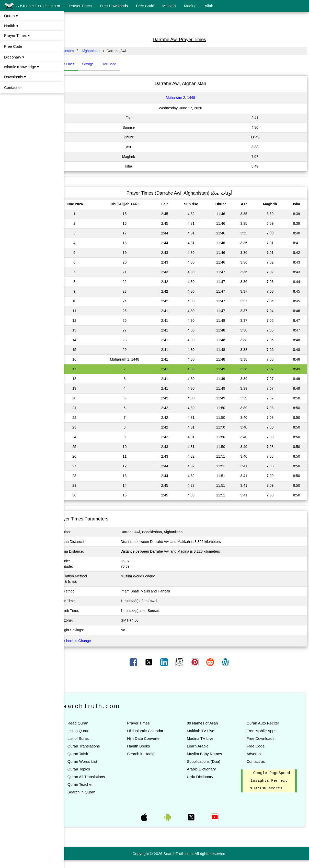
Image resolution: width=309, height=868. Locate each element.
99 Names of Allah (209, 723)
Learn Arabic (204, 746)
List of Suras (92, 738)
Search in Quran (95, 792)
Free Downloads (114, 6)
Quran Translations (98, 746)
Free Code (145, 6)
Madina (190, 6)
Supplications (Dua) (210, 761)
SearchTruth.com (33, 6)
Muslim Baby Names (211, 754)
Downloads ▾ (15, 77)
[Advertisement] (187, 24)
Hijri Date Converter (155, 738)
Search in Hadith (152, 754)
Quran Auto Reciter (266, 723)
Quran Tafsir (92, 754)
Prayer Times (81, 6)
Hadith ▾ (11, 26)
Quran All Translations (100, 777)
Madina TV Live (207, 738)
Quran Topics (93, 769)
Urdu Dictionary (207, 777)
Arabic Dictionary (208, 769)
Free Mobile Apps (265, 731)
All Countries (78, 51)
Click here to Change (88, 641)
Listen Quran (93, 731)
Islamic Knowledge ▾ (22, 67)
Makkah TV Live (207, 731)
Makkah (169, 6)
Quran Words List (96, 761)
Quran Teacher (94, 784)
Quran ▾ (11, 16)
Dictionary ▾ (14, 57)
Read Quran (92, 723)
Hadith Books (149, 746)
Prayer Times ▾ (17, 35)
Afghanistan (105, 51)
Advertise (258, 754)
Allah (209, 6)
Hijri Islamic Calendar (156, 731)
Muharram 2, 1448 (187, 98)
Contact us (13, 87)
